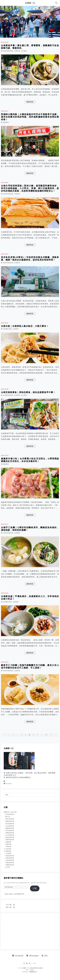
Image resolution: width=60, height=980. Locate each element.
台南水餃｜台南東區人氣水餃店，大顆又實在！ (25, 326)
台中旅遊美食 (10, 835)
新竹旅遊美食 (10, 830)
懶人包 (8, 817)
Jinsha (32, 970)
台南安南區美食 (8, 51)
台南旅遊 (8, 846)
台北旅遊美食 (10, 826)
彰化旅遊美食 (10, 814)
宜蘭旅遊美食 (10, 865)
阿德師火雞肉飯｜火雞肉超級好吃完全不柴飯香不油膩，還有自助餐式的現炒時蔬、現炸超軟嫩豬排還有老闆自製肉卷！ (30, 117)
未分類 (8, 867)
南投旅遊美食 (10, 837)
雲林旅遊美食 (10, 840)
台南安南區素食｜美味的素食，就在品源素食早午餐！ (28, 392)
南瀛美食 (8, 851)
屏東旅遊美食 (10, 858)
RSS (45, 956)
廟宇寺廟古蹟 (10, 819)
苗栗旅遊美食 (10, 833)
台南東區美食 (7, 329)
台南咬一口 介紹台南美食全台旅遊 (32, 968)
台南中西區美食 (8, 194)
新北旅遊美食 (10, 824)
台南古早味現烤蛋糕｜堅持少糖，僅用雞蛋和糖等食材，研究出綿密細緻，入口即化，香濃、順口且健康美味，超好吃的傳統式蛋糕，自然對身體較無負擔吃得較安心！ (30, 188)
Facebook (8, 784)
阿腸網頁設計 (33, 972)
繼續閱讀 (30, 102)
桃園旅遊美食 (10, 828)
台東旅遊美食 (10, 860)
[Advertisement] (30, 931)
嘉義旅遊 (8, 842)
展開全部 (7, 812)
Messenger (33, 956)
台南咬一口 (30, 3)
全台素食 (24, 51)
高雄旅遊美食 (10, 856)
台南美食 (17, 51)
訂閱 (35, 888)
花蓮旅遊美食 (10, 863)
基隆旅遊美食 (10, 821)
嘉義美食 (6, 122)
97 (46, 735)
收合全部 (14, 812)
